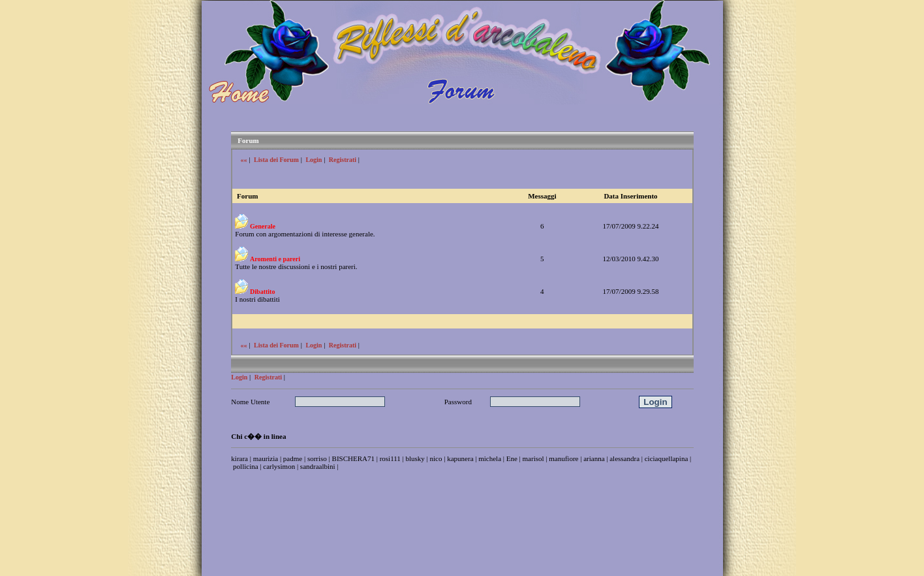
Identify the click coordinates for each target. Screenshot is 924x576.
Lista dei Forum (276, 160)
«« (244, 160)
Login (314, 160)
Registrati (343, 160)
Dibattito (262, 292)
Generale (263, 226)
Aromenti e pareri (275, 259)
